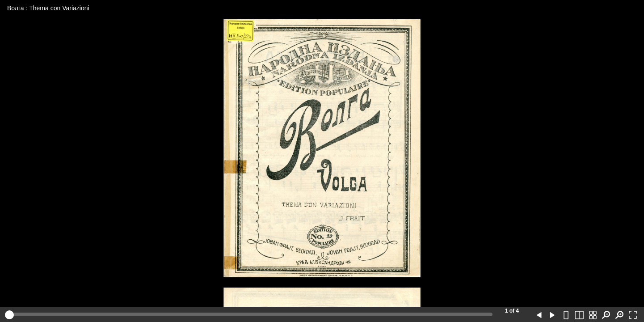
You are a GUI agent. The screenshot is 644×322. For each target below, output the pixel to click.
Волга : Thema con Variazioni (48, 8)
